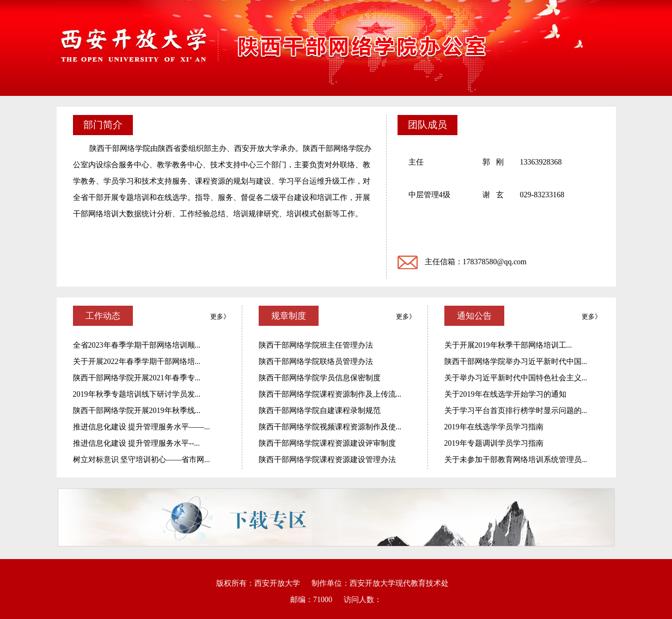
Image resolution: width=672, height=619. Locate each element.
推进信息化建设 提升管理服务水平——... (142, 427)
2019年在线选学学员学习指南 (494, 427)
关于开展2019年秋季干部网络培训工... (508, 345)
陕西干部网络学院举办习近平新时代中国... (516, 362)
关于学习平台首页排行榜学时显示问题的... (516, 411)
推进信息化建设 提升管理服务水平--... (136, 443)
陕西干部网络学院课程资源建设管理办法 (327, 460)
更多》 (220, 317)
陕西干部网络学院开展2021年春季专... (137, 378)
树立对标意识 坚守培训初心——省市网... (142, 460)
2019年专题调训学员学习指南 (494, 443)
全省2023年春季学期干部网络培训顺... (137, 345)
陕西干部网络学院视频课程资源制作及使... (330, 427)
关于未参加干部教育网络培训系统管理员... (516, 460)
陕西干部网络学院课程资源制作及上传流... (330, 394)
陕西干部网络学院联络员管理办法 (316, 362)
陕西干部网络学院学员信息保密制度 (320, 378)
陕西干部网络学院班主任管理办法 (316, 345)
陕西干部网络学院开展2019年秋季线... (137, 411)
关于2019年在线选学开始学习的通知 (505, 394)
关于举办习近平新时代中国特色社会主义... (516, 378)
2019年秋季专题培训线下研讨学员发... (137, 394)
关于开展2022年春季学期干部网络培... (137, 362)
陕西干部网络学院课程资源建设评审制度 (327, 443)
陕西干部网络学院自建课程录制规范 (320, 411)
